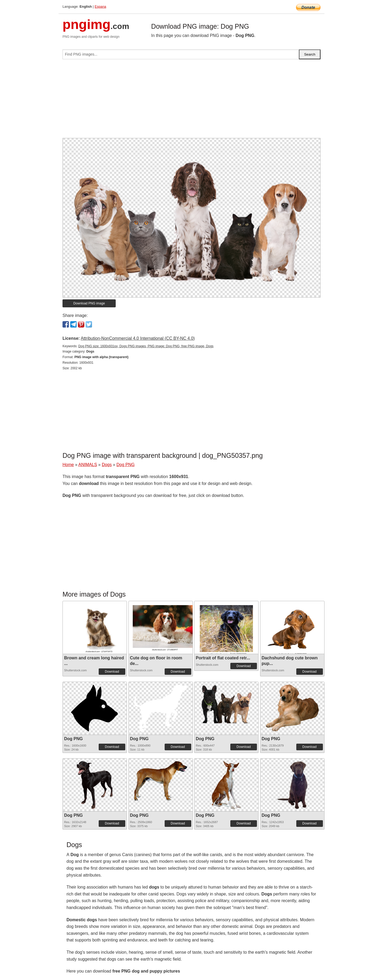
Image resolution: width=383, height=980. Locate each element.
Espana (100, 7)
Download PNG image (89, 303)
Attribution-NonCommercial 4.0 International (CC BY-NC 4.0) (138, 338)
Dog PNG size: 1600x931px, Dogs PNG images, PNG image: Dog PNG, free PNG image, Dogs (146, 346)
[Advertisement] (191, 101)
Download (112, 672)
